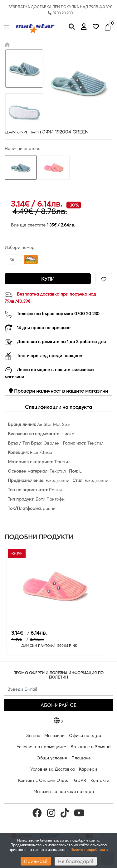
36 (12, 259)
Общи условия (52, 758)
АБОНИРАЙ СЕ (58, 705)
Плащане (81, 758)
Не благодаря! (76, 861)
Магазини (54, 735)
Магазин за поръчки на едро (64, 791)
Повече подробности (89, 849)
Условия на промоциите (41, 747)
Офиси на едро (85, 735)
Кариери (88, 769)
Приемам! (36, 861)
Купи (48, 279)
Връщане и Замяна (90, 747)
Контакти (100, 780)
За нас (33, 735)
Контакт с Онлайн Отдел (44, 780)
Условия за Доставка (52, 769)
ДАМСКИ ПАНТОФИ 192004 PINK (49, 646)
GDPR (80, 780)
